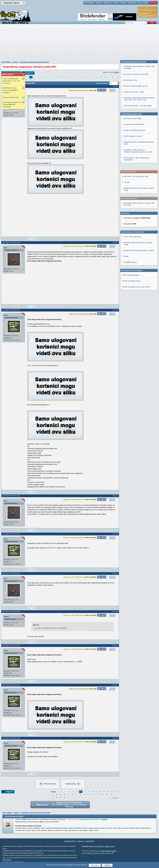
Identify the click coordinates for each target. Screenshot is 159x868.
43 (100, 794)
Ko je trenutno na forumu (14, 816)
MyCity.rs (101, 846)
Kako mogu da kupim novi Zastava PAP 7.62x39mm (12, 104)
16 (61, 792)
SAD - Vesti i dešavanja (133, 165)
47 (115, 794)
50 (30, 80)
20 (27, 77)
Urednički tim (90, 841)
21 (31, 77)
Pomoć (146, 3)
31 (70, 77)
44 (103, 794)
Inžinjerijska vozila (131, 242)
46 (111, 794)
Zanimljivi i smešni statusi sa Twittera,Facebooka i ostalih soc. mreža (138, 312)
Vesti (96, 846)
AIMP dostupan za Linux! (133, 298)
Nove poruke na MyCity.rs (132, 275)
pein (5, 248)
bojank (6, 617)
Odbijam (107, 865)
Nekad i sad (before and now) (135, 292)
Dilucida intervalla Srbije (133, 280)
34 (82, 77)
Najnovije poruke (70, 841)
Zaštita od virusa (109, 846)
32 (74, 77)
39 (101, 77)
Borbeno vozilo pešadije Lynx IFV (136, 247)
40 (105, 77)
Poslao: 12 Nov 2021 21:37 (12, 243)
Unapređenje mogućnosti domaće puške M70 (34, 62)
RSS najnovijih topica (132, 203)
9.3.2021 (116, 72)
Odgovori (29, 73)
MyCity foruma (7, 860)
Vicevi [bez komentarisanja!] (134, 286)
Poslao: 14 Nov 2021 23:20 (12, 573)
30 (66, 77)
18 (69, 792)
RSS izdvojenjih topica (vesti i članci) (137, 215)
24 (43, 77)
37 (93, 77)
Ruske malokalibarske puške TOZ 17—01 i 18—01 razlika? (12, 81)
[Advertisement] (80, 44)
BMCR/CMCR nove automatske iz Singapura (10, 90)
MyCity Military (89, 3)
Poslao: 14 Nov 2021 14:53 (12, 310)
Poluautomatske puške (11, 97)
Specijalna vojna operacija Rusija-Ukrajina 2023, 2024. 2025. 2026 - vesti (139, 260)
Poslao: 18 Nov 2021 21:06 (12, 738)
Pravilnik (123, 3)
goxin (6, 315)
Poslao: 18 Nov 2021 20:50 (12, 685)
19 (73, 792)
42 (113, 77)
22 (35, 77)
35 (86, 77)
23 (39, 77)
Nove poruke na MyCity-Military (134, 223)
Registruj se (108, 3)
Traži (140, 3)
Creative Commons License (108, 851)
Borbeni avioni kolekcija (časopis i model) (139, 179)
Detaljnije (104, 819)
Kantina (116, 3)
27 (54, 77)
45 (107, 794)
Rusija (126, 184)
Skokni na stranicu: (103, 83)
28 (58, 77)
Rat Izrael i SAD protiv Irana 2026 (136, 104)
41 (109, 77)
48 (53, 797)
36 (89, 77)
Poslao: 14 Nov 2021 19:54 (12, 496)
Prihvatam (95, 865)
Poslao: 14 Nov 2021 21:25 (12, 534)
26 (50, 77)
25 (46, 77)
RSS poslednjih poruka (132, 209)
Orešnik (127, 110)
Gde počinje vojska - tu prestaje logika (138, 267)
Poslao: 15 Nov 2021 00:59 (12, 612)
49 (26, 80)
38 (97, 77)
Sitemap (80, 841)
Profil (33, 239)
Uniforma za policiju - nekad (134, 253)
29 (62, 77)
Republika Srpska (130, 190)
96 (34, 80)
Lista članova (132, 3)
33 (78, 77)
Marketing (153, 3)
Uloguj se (99, 3)
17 (65, 792)
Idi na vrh (116, 798)
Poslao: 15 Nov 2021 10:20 (12, 645)
